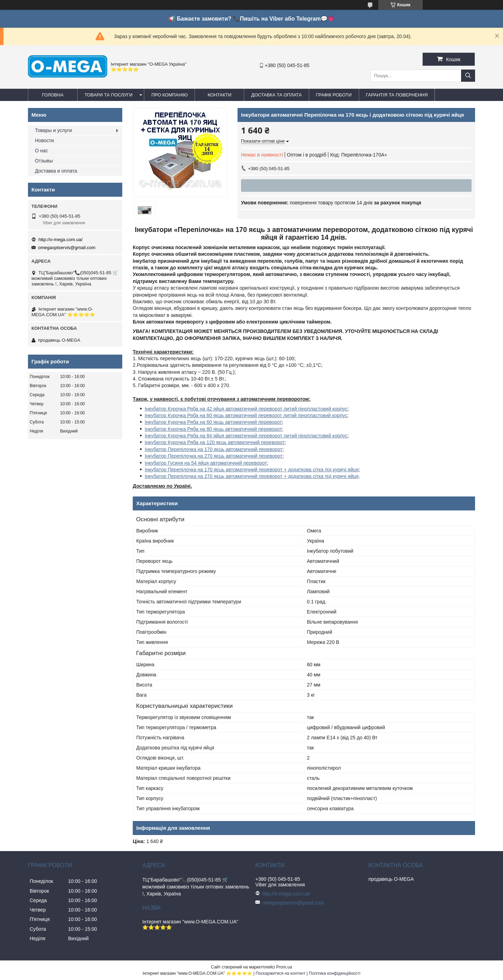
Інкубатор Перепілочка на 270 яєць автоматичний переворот (213, 456)
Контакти (219, 95)
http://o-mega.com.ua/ (60, 239)
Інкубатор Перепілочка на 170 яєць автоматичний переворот (213, 449)
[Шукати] (468, 76)
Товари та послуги (108, 95)
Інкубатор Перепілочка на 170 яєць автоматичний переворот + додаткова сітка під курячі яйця (251, 470)
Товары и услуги (53, 130)
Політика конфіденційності (335, 973)
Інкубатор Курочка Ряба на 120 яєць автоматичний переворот (215, 442)
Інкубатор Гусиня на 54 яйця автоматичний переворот (206, 463)
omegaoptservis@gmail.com (67, 248)
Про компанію (169, 95)
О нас (41, 151)
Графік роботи (334, 95)
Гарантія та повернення (397, 95)
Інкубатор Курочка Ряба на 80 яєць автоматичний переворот (213, 429)
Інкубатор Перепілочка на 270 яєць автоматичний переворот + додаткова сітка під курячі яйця (251, 476)
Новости (44, 140)
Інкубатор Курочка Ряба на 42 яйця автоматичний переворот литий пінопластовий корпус (246, 409)
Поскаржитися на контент (280, 973)
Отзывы (44, 161)
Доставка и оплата (56, 171)
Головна (53, 95)
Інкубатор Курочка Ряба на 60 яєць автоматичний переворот (213, 422)
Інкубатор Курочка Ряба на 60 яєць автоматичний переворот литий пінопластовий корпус (246, 415)
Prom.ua (284, 967)
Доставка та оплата (276, 95)
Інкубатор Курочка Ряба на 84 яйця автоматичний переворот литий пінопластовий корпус (246, 436)
